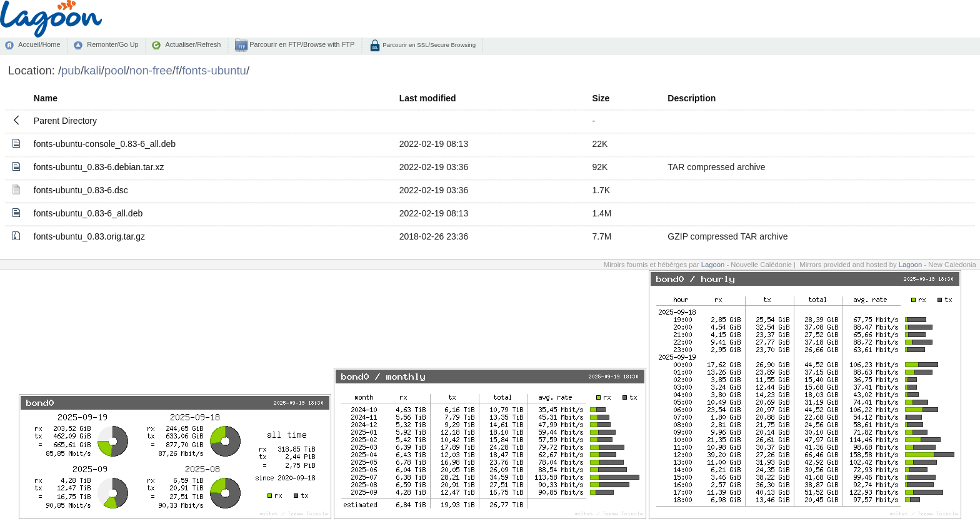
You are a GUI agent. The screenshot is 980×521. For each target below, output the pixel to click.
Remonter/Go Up (112, 44)
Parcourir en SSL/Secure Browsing (428, 45)
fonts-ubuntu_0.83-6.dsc (81, 190)
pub (71, 70)
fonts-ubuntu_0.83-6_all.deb (88, 213)
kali (92, 70)
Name (46, 98)
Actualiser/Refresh (193, 44)
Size (601, 98)
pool (115, 70)
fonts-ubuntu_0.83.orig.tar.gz (89, 236)
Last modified (428, 98)
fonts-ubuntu (214, 70)
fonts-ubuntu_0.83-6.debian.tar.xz (99, 167)
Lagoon (713, 265)
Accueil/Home (39, 44)
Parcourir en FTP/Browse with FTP (301, 44)
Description (692, 98)
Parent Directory (65, 121)
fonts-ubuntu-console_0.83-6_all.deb (105, 144)
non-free (151, 70)
